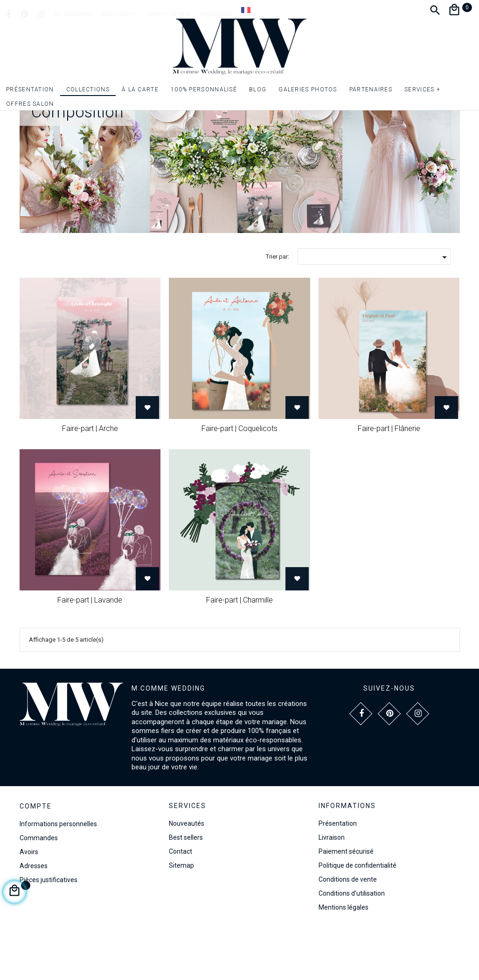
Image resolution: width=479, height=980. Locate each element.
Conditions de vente (348, 927)
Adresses (34, 914)
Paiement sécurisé (346, 899)
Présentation (338, 871)
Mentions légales (344, 955)
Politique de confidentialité (358, 913)
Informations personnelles (58, 872)
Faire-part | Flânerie (389, 476)
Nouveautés (187, 871)
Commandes (39, 886)
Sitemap (181, 913)
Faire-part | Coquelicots (239, 476)
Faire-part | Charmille (239, 648)
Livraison (332, 885)
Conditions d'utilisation (352, 941)
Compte (36, 854)
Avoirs (29, 900)
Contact (180, 899)
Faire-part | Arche (90, 476)
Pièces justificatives (49, 928)
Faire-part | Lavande (90, 648)
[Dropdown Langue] (246, 10)
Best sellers (186, 885)
